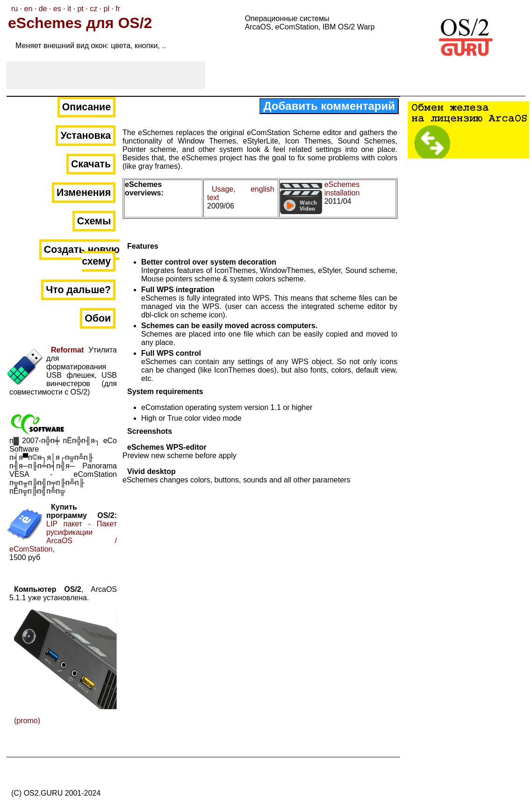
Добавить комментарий (329, 106)
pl (106, 9)
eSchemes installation (342, 189)
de (43, 9)
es (57, 9)
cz (93, 9)
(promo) (27, 721)
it (69, 9)
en (29, 9)
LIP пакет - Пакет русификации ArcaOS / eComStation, (63, 536)
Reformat (67, 350)
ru (14, 9)
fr (118, 9)
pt (80, 9)
